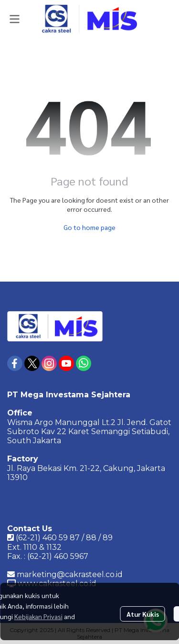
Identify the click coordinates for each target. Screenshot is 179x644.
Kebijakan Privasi (38, 616)
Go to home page (89, 227)
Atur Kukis (143, 614)
